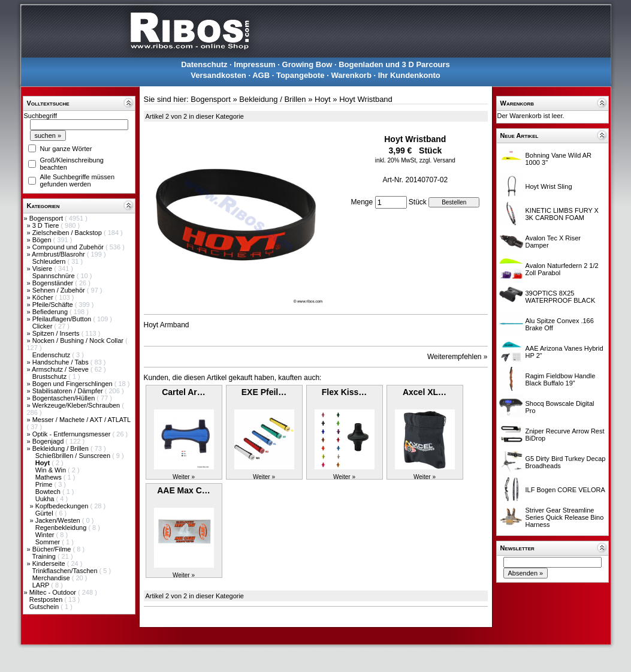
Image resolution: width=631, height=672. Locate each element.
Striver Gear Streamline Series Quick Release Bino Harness (565, 517)
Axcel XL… (425, 392)
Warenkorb (351, 75)
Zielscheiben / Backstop (68, 233)
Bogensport (47, 218)
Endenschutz (52, 355)
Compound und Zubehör (69, 247)
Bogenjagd (49, 441)
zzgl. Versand (437, 160)
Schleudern (50, 261)
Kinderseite (50, 563)
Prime (45, 484)
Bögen (43, 240)
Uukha (46, 499)
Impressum (254, 64)
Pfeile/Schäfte (54, 305)
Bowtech (49, 492)
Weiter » (184, 477)
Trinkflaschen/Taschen (65, 571)
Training (44, 556)
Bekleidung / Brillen (61, 448)
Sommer (49, 542)
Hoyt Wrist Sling (549, 186)
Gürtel (45, 513)
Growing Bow (307, 64)
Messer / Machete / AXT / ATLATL (81, 420)
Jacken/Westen (59, 520)
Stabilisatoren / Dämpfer (69, 391)
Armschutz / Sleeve (61, 369)
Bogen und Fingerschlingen (73, 384)
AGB (261, 75)
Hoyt (323, 99)
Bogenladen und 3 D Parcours (394, 64)
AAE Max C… (184, 490)
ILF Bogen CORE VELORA (565, 490)
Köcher (44, 297)
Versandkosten (218, 75)
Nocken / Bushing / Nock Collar (79, 340)
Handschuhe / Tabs (61, 362)
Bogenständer (54, 283)
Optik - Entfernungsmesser (73, 434)
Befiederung (51, 312)
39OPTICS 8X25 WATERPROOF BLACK (561, 297)
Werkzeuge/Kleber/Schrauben (77, 405)
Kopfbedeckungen (63, 506)
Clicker (43, 326)
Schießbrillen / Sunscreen (74, 456)
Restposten (47, 599)
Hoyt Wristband (366, 99)
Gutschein (45, 607)
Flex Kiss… (344, 392)
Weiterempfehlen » (458, 357)
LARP (42, 585)
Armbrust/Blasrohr (59, 254)
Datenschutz (204, 64)
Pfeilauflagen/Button (63, 319)
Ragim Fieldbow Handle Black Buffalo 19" (561, 379)
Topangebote (301, 75)
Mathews (49, 477)
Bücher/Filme (53, 549)
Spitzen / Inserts (57, 333)
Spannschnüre (55, 276)
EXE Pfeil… (264, 392)
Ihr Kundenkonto (409, 75)
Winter (46, 535)
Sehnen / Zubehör (60, 290)
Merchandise (52, 578)
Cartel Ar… (184, 392)
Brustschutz (51, 376)
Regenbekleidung (62, 528)
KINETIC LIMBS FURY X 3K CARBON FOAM (562, 214)
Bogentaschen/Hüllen (65, 398)
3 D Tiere (47, 225)
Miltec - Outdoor (54, 592)
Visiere (43, 269)
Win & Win (52, 470)
